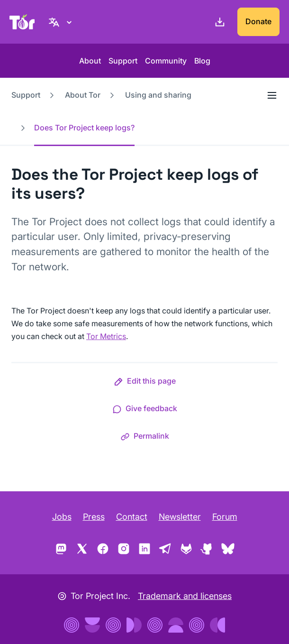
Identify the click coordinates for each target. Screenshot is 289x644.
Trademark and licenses (185, 596)
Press (94, 517)
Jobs (62, 517)
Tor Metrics (106, 336)
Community (166, 61)
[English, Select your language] (62, 22)
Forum (225, 517)
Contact (132, 517)
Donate (258, 21)
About (90, 61)
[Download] (218, 22)
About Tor (83, 95)
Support (123, 61)
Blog (202, 61)
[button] (145, 383)
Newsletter (180, 517)
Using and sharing (158, 95)
